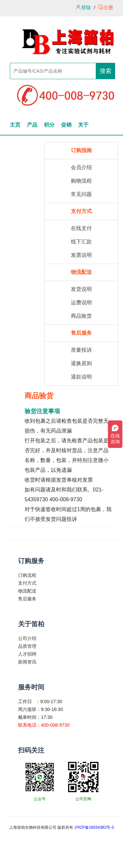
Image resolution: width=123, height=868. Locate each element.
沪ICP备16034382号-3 (94, 827)
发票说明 (81, 255)
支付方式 (27, 583)
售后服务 (27, 599)
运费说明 (81, 302)
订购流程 (27, 575)
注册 (106, 7)
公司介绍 (27, 638)
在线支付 (81, 228)
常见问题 (81, 194)
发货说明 (81, 289)
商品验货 (81, 316)
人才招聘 (27, 654)
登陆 (83, 7)
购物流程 (81, 181)
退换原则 (81, 363)
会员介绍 (81, 167)
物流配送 (27, 591)
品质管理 (27, 646)
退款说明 (81, 377)
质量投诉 (81, 350)
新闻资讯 (27, 662)
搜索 (106, 71)
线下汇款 (81, 242)
